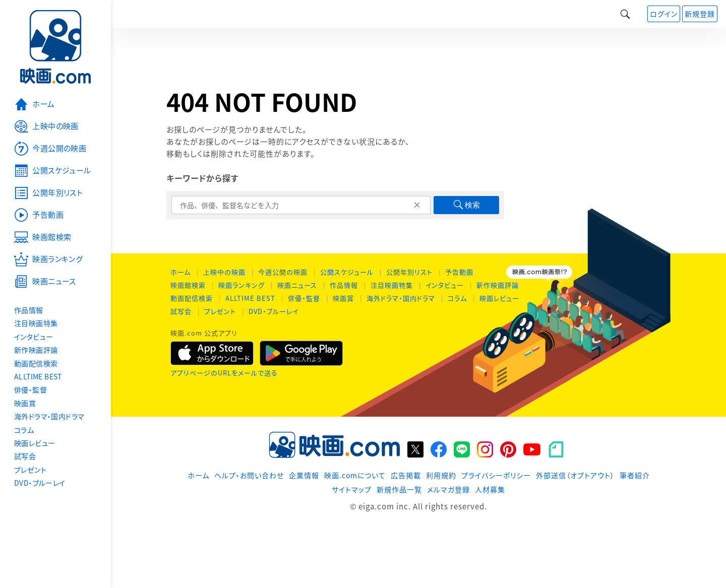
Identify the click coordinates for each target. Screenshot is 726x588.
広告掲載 (406, 475)
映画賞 (343, 298)
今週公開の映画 (283, 272)
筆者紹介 (635, 475)
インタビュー (445, 285)
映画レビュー (499, 298)
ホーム (180, 272)
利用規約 (441, 475)
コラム (457, 298)
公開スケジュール (347, 272)
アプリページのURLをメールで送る (224, 373)
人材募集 (490, 489)
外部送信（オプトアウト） (575, 475)
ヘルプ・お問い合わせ (249, 475)
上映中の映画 (224, 272)
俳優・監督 (304, 298)
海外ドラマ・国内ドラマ (401, 298)
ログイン (664, 14)
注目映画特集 (392, 285)
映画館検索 (188, 285)
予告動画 (459, 272)
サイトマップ (352, 489)
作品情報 (344, 285)
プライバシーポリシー (496, 475)
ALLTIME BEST (250, 298)
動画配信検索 (192, 298)
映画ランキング (241, 285)
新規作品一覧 (399, 489)
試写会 (181, 311)
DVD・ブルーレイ (274, 311)
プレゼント (220, 311)
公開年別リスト (409, 272)
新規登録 (700, 14)
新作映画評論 (498, 285)
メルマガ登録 (448, 489)
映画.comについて (355, 475)
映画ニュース (297, 285)
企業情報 (304, 475)
